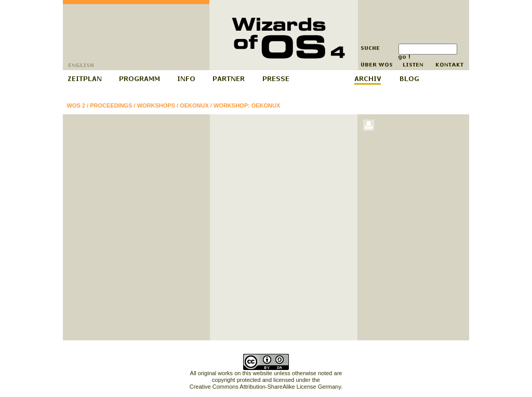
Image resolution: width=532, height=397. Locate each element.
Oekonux (194, 105)
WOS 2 (76, 105)
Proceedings (111, 105)
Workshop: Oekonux (247, 105)
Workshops (156, 105)
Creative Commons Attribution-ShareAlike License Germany (265, 387)
